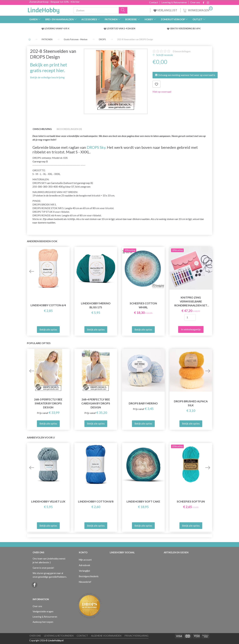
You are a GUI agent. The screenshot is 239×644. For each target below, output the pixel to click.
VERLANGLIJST (165, 10)
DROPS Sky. (96, 147)
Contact (154, 2)
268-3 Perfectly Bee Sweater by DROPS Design (48, 403)
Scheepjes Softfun (191, 501)
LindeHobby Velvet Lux (48, 501)
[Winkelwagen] (198, 10)
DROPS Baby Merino (143, 403)
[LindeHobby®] (44, 10)
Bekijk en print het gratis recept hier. (49, 68)
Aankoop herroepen (43, 622)
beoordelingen (182, 51)
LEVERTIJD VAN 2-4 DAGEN (121, 28)
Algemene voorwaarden (106, 636)
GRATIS (174, 28)
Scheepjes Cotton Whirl (143, 305)
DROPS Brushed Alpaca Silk (191, 403)
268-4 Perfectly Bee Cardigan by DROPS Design (96, 403)
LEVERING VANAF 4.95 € (57, 28)
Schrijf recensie (164, 55)
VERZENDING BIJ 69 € (189, 28)
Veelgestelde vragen (43, 611)
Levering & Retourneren (174, 2)
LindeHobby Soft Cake (143, 501)
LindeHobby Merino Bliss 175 (96, 305)
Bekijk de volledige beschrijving (47, 77)
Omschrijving (42, 129)
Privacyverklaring (136, 636)
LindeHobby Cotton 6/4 (48, 305)
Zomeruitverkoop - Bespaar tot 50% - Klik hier (54, 2)
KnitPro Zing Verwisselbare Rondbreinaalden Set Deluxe (191, 302)
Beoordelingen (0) (69, 129)
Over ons (195, 2)
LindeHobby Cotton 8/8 (96, 501)
